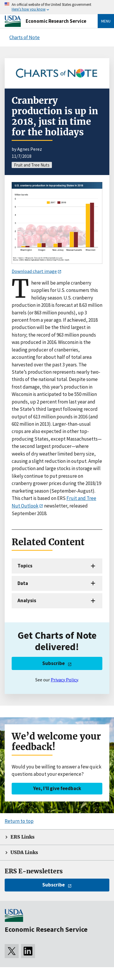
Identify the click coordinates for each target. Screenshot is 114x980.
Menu (106, 21)
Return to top (19, 821)
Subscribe (54, 663)
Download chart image (34, 271)
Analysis (27, 600)
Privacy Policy (64, 680)
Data (23, 583)
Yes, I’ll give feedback (57, 788)
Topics (25, 566)
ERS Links (22, 837)
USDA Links (24, 852)
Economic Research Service (56, 21)
